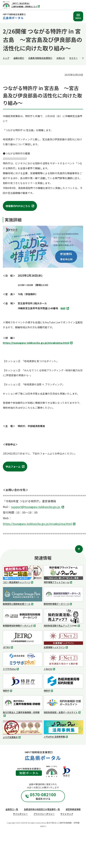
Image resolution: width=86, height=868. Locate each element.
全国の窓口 (19, 58)
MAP (65, 308)
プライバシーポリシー (44, 814)
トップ (6, 58)
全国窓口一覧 (12, 809)
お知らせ (61, 58)
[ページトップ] (79, 549)
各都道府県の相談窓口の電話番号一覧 (42, 809)
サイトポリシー (20, 814)
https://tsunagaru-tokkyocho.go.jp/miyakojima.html (38, 343)
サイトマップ (67, 814)
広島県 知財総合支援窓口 (40, 58)
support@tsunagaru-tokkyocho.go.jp (38, 507)
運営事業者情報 (73, 809)
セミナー (73, 58)
